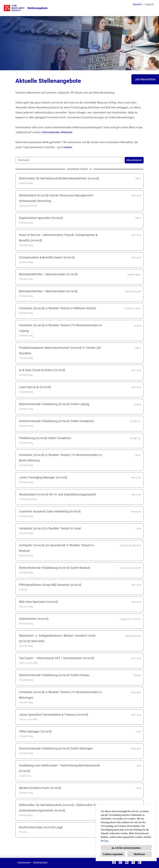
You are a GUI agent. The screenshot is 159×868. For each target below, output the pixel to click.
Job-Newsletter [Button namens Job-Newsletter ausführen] (145, 79)
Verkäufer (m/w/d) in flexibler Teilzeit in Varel (50, 528)
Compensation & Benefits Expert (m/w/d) (47, 257)
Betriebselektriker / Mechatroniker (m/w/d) (48, 274)
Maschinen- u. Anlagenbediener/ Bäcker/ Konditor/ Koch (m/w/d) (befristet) (57, 638)
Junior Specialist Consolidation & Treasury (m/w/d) (53, 715)
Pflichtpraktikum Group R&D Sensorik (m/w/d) (50, 585)
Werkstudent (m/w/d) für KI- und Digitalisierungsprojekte (58, 494)
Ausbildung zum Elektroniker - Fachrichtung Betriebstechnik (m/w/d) (59, 768)
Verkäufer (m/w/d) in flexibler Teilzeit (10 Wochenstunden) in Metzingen (61, 695)
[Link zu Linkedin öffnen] (127, 862)
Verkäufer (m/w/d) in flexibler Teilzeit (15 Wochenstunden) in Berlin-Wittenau (61, 458)
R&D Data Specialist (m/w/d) (38, 602)
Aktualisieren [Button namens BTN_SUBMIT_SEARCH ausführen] (134, 160)
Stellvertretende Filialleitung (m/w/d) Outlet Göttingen (56, 748)
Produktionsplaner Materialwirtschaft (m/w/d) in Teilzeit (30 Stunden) (60, 350)
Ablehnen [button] (139, 854)
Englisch (149, 4)
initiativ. (68, 147)
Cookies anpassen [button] (113, 854)
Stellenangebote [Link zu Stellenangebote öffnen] (37, 8)
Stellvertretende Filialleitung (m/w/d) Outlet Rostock (55, 568)
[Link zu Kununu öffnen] (140, 862)
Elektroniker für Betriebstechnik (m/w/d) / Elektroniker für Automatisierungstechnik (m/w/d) (58, 808)
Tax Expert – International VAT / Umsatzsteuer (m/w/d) (57, 658)
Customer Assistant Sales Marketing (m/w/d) (50, 511)
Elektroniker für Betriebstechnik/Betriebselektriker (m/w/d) (59, 178)
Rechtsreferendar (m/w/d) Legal (41, 827)
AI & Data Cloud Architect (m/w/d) (42, 370)
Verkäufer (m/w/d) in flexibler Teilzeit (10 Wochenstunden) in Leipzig (61, 328)
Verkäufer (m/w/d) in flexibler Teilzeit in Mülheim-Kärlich (58, 308)
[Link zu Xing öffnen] (133, 862)
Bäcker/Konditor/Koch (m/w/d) (40, 788)
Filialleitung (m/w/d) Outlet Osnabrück (45, 438)
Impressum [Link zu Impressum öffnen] (24, 862)
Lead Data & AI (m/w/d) (35, 387)
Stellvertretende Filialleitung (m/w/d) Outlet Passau (54, 675)
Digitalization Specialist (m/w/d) (41, 218)
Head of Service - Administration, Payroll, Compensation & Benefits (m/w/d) (58, 238)
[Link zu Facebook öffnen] (114, 862)
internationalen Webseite (57, 132)
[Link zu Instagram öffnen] (120, 862)
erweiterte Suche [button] (80, 169)
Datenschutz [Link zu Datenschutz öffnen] (40, 862)
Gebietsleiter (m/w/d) (34, 619)
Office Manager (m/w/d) (35, 731)
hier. (107, 841)
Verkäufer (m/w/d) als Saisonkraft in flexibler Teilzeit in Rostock (57, 548)
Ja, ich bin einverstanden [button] (126, 848)
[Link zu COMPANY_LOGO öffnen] (14, 8)
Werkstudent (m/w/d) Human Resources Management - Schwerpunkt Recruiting (57, 198)
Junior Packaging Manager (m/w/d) (43, 477)
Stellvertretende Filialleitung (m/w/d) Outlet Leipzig (54, 404)
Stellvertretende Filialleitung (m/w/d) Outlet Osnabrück (56, 421)
